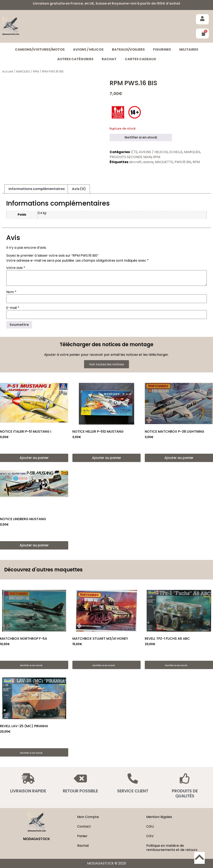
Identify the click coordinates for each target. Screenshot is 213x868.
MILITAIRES (189, 49)
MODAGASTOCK (37, 839)
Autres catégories (75, 59)
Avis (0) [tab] (79, 189)
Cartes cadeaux (140, 59)
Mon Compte (88, 817)
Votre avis (16, 268)
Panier (82, 836)
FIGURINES (162, 49)
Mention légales (159, 817)
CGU (150, 826)
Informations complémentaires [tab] (37, 189)
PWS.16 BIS (183, 162)
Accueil (7, 71)
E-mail (13, 308)
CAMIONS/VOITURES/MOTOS (40, 49)
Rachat (109, 59)
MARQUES (23, 71)
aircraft (135, 162)
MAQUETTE (164, 162)
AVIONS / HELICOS (88, 49)
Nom (11, 292)
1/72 (134, 152)
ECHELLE (176, 152)
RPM (36, 71)
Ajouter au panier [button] (34, 458)
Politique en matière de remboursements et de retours (172, 848)
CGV (150, 836)
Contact (84, 826)
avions (148, 162)
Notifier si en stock (141, 137)
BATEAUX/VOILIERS (128, 49)
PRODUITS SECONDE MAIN (131, 157)
